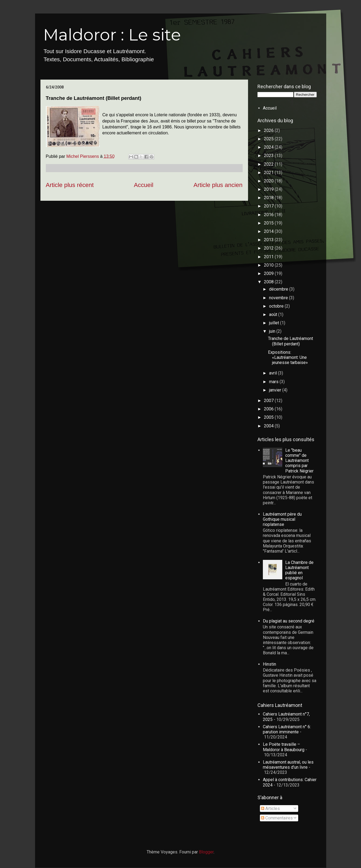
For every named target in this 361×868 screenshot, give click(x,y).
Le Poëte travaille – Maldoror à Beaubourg (284, 747)
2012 (269, 248)
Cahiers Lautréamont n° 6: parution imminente (287, 729)
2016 (269, 215)
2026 (269, 130)
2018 (269, 198)
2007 (269, 401)
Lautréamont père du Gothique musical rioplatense (282, 519)
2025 (269, 139)
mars (274, 382)
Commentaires (277, 818)
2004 (269, 426)
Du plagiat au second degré (289, 621)
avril (274, 373)
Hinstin (269, 664)
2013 (269, 240)
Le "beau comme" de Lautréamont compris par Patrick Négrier (299, 461)
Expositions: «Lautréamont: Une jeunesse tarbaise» (288, 357)
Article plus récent (70, 185)
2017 (269, 206)
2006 (269, 409)
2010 (269, 265)
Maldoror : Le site (112, 35)
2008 (269, 282)
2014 (269, 231)
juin (273, 331)
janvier (276, 390)
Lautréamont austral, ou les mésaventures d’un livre (288, 765)
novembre (279, 298)
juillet (275, 323)
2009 (269, 273)
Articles (270, 809)
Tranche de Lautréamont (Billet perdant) (290, 341)
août (274, 314)
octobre (277, 306)
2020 (269, 181)
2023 (269, 156)
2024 (269, 147)
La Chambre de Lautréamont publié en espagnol (299, 570)
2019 (269, 189)
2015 (269, 223)
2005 (269, 417)
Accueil (144, 185)
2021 (269, 173)
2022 (269, 164)
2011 (269, 257)
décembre (279, 289)
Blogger (206, 852)
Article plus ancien (218, 185)
